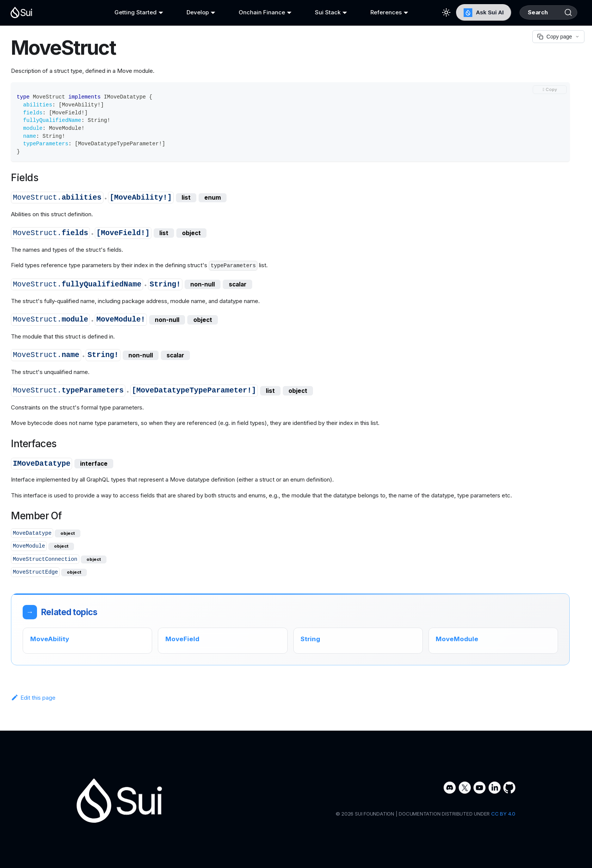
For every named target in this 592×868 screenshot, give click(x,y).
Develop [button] (193, 12)
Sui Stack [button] (319, 12)
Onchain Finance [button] (255, 12)
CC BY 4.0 (503, 814)
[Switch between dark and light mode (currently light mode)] (433, 12)
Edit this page (33, 698)
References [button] (375, 12)
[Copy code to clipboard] (550, 90)
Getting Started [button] (133, 12)
